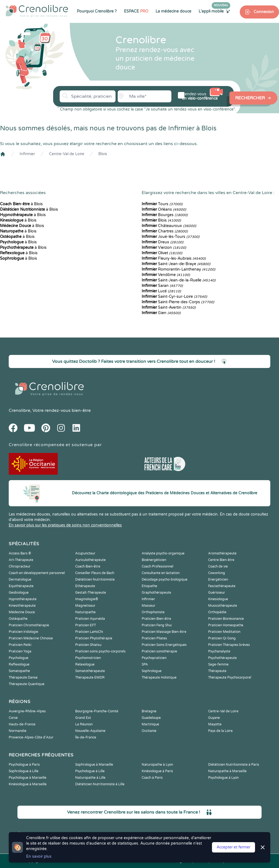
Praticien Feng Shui (157, 625)
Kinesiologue (218, 599)
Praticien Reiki (20, 645)
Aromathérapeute (222, 553)
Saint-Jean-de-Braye (176, 264)
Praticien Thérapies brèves (229, 645)
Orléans (164, 209)
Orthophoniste (153, 612)
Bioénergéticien (154, 560)
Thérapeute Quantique (27, 684)
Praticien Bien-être (156, 619)
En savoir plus (39, 856)
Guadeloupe (151, 718)
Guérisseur (217, 593)
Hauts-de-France (22, 724)
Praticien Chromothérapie (29, 625)
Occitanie (149, 731)
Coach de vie (218, 566)
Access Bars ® (20, 553)
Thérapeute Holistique (159, 677)
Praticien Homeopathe (226, 625)
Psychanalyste (219, 651)
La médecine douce (173, 11)
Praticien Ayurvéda (90, 619)
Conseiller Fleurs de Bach (95, 573)
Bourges (165, 215)
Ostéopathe (18, 619)
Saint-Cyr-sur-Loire (174, 297)
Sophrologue (152, 671)
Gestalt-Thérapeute (91, 593)
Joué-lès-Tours (171, 237)
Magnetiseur (85, 606)
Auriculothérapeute (90, 560)
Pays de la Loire (220, 731)
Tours (162, 204)
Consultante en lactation (161, 573)
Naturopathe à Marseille (227, 771)
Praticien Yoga (20, 651)
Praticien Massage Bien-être (164, 632)
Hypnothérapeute (23, 599)
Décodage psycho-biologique (165, 579)
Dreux (163, 242)
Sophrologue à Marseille (94, 765)
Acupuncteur (85, 553)
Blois (103, 154)
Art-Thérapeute (21, 560)
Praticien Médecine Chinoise (31, 638)
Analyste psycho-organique (163, 553)
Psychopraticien (154, 658)
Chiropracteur (20, 566)
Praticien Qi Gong (222, 638)
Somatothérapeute (90, 671)
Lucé (161, 291)
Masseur (148, 606)
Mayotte (215, 724)
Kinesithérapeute (22, 606)
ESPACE (136, 11)
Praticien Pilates (154, 638)
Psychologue (19, 658)
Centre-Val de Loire (67, 154)
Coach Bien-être (88, 566)
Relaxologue (85, 664)
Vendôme (166, 275)
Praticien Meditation (224, 632)
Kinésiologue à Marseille (28, 784)
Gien (161, 313)
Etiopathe (149, 586)
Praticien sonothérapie (159, 651)
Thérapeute (217, 671)
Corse (13, 718)
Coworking (217, 573)
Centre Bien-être (221, 560)
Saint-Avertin (169, 307)
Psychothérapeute (222, 658)
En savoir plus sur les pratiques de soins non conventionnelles (65, 525)
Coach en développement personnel (37, 573)
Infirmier (27, 154)
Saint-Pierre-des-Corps (178, 302)
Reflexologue (19, 664)
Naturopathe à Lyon (157, 765)
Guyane (214, 718)
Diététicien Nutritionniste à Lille (100, 784)
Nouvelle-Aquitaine (90, 731)
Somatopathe (19, 671)
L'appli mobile (214, 11)
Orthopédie (217, 612)
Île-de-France (86, 737)
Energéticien (218, 579)
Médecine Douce (22, 612)
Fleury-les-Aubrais (174, 258)
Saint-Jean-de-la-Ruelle (179, 280)
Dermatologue (20, 579)
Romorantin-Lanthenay (178, 269)
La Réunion (84, 724)
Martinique (150, 724)
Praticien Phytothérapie (94, 638)
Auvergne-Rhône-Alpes (27, 711)
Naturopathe (85, 612)
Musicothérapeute (223, 606)
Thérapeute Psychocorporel (230, 677)
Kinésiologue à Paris (157, 771)
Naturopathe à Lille (90, 778)
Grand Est (83, 718)
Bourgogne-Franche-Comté (97, 711)
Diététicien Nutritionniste (95, 579)
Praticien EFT (86, 625)
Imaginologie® (87, 599)
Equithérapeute (21, 586)
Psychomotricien (88, 658)
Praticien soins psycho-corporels (100, 651)
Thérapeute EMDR (90, 677)
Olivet (162, 253)
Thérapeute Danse (23, 677)
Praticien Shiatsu (88, 645)
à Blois (21, 204)
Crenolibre (19, 410)
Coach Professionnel (157, 566)
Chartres (165, 231)
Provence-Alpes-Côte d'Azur (31, 737)
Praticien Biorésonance (226, 619)
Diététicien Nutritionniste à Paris (234, 765)
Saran (162, 286)
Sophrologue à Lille (24, 771)
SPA (145, 664)
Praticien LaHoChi (89, 632)
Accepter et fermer (233, 847)
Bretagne (149, 711)
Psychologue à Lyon (223, 778)
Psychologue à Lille (90, 771)
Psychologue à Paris (24, 765)
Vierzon (164, 248)
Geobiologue (19, 593)
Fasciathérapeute (222, 586)
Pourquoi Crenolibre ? (97, 11)
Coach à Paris (152, 778)
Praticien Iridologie (23, 632)
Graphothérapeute (156, 593)
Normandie (18, 731)
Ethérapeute (85, 586)
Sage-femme (218, 664)
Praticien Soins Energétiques (164, 645)
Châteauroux (169, 226)
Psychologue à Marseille (28, 778)
